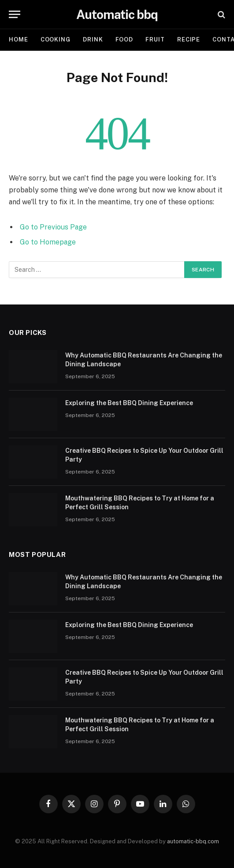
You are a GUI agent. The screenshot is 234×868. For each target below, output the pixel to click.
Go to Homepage (48, 242)
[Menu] (15, 14)
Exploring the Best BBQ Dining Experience (129, 403)
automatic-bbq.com (193, 841)
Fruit (155, 39)
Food (124, 39)
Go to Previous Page (53, 227)
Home (19, 39)
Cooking (56, 39)
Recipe (189, 39)
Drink (93, 39)
